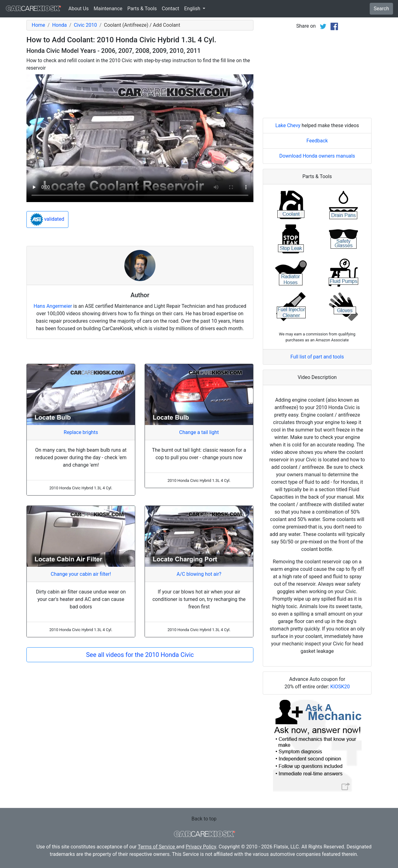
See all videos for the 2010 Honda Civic (140, 655)
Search (381, 9)
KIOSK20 (340, 687)
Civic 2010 (85, 25)
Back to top (204, 819)
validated (47, 219)
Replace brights (81, 432)
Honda (60, 25)
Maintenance (108, 9)
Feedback (317, 141)
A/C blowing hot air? (199, 574)
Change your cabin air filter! (81, 574)
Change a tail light (199, 432)
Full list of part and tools (317, 357)
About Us (79, 9)
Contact (170, 9)
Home (38, 25)
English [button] (193, 9)
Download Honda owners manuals (317, 156)
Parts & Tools (142, 9)
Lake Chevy (288, 125)
